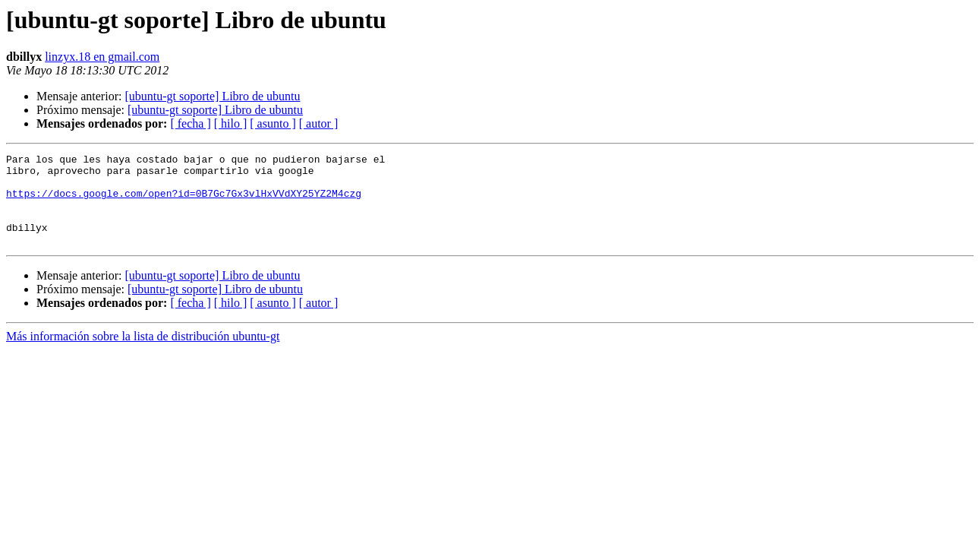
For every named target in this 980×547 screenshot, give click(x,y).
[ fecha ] (190, 123)
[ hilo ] (231, 123)
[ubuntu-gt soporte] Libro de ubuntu (212, 96)
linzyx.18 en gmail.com (102, 57)
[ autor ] (319, 123)
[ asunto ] (273, 123)
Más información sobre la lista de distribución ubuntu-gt (143, 354)
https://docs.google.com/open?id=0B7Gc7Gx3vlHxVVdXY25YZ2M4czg (184, 202)
